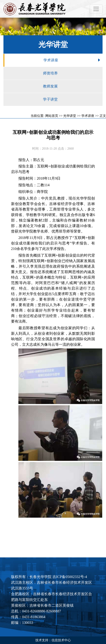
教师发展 (73, 86)
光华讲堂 (70, 116)
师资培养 (73, 73)
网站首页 (52, 116)
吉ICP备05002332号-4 (70, 577)
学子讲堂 (73, 99)
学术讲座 (73, 60)
